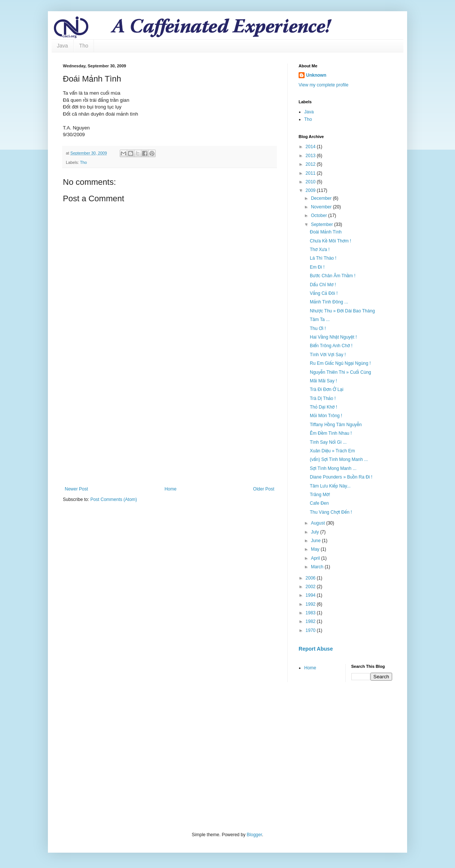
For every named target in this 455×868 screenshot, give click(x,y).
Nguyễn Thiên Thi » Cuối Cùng (341, 372)
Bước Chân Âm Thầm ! (333, 276)
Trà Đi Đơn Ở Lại (327, 389)
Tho (84, 46)
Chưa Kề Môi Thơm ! (330, 241)
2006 (311, 578)
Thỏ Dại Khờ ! (323, 407)
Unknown (316, 75)
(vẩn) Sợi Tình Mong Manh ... (339, 459)
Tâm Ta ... (320, 320)
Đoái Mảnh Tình (326, 232)
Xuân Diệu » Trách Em (332, 451)
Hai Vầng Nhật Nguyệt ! (333, 337)
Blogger (254, 835)
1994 (311, 595)
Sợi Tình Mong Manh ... (333, 468)
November (322, 207)
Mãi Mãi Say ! (323, 381)
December (322, 198)
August (319, 523)
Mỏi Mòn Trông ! (326, 416)
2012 (311, 164)
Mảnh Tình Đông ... (329, 302)
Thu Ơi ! (318, 328)
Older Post (264, 489)
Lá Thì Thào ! (323, 258)
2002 (311, 587)
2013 (311, 156)
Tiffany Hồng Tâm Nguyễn (336, 425)
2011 (311, 173)
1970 (311, 630)
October (320, 216)
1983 (311, 613)
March (318, 567)
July (316, 532)
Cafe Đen (319, 503)
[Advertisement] (170, 425)
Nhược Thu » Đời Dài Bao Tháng (342, 311)
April (316, 558)
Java (62, 46)
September (323, 224)
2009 (311, 190)
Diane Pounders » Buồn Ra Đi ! (341, 477)
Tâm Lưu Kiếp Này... (330, 486)
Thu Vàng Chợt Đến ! (331, 512)
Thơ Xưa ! (320, 250)
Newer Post (76, 489)
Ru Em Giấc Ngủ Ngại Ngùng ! (340, 363)
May (316, 549)
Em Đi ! (317, 267)
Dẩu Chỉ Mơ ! (323, 285)
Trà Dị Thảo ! (323, 398)
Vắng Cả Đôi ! (324, 293)
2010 (311, 182)
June (316, 541)
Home (171, 489)
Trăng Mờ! (320, 495)
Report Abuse (316, 649)
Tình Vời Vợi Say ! (328, 355)
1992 (311, 604)
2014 (311, 147)
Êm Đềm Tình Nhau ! (331, 433)
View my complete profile (323, 85)
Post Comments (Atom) (114, 499)
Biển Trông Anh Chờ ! (331, 346)
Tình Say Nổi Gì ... (328, 442)
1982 (311, 621)
